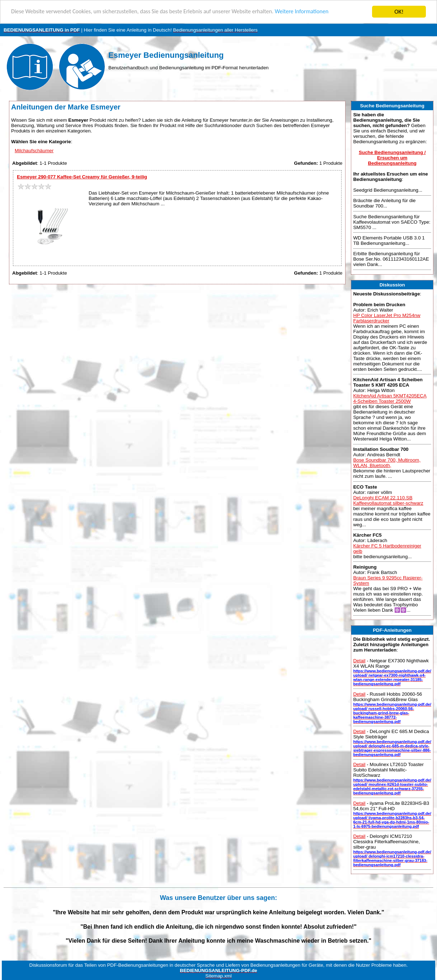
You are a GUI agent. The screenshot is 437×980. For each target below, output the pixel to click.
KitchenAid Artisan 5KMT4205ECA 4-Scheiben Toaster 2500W (390, 398)
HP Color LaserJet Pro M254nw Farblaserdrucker (387, 318)
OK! (399, 12)
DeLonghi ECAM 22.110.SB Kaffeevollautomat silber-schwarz (388, 500)
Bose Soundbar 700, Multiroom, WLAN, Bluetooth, (387, 463)
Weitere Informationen (318, 12)
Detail (359, 661)
